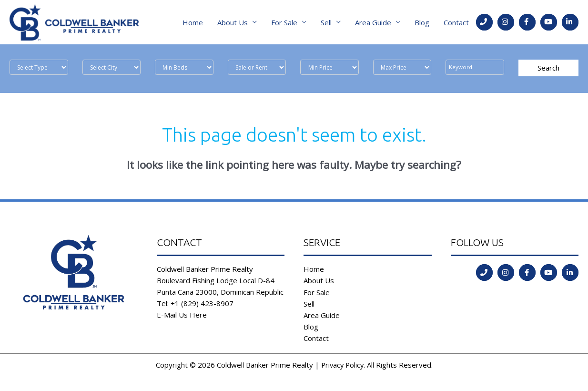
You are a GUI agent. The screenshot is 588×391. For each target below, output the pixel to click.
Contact (456, 24)
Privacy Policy (342, 368)
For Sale (284, 24)
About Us (233, 24)
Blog (422, 24)
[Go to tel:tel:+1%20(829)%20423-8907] (484, 24)
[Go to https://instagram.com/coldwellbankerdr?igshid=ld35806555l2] (506, 24)
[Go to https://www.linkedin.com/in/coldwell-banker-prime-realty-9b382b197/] (570, 24)
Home (193, 24)
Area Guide (373, 24)
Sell (326, 24)
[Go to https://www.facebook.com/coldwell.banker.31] (527, 24)
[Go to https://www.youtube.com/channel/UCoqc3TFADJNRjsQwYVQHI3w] (549, 24)
